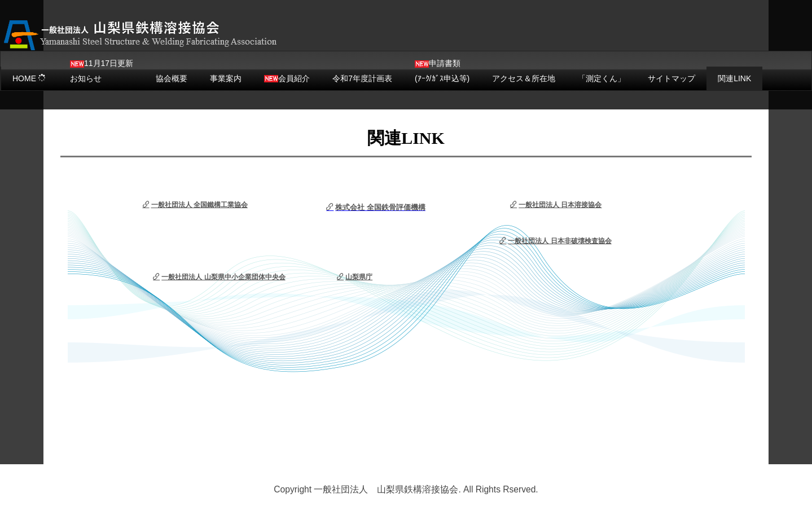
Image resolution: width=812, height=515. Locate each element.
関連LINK (734, 78)
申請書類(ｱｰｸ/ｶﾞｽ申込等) (442, 71)
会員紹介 (287, 78)
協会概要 (172, 78)
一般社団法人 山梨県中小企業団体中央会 (219, 277)
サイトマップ (671, 78)
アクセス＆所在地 (524, 78)
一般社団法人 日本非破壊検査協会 (555, 241)
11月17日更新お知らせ (102, 71)
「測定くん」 (602, 78)
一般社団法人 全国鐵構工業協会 (195, 205)
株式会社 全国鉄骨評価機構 (376, 207)
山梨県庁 (355, 277)
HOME (29, 78)
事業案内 (226, 78)
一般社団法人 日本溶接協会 (556, 205)
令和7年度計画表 (362, 78)
